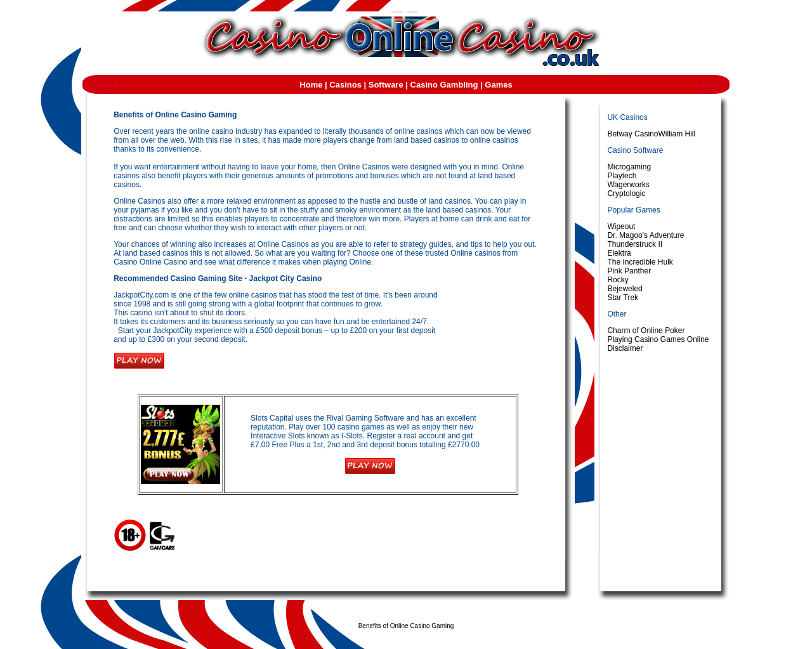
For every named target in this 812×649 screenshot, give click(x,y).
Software (386, 85)
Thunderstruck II (635, 244)
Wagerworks (628, 185)
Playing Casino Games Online (658, 339)
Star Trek (623, 298)
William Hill (677, 134)
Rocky (618, 280)
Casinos (345, 85)
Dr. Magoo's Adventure (645, 235)
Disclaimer (625, 348)
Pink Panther (629, 271)
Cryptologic (626, 193)
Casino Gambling (444, 85)
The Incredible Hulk (640, 262)
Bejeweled (625, 289)
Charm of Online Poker (646, 331)
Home (311, 85)
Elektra (619, 253)
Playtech (622, 176)
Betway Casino (632, 134)
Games (498, 85)
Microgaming (629, 167)
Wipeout (621, 226)
